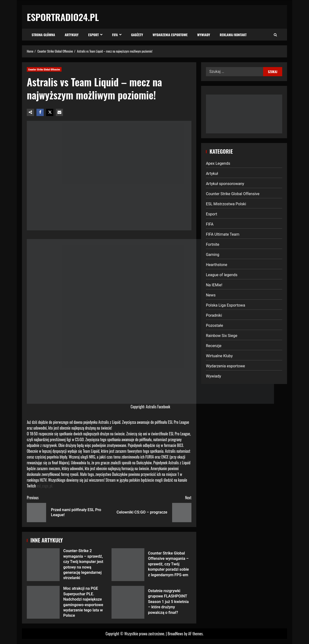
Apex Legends (218, 163)
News (211, 295)
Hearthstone (217, 265)
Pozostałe (214, 325)
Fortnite (213, 244)
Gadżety (137, 35)
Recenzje (214, 346)
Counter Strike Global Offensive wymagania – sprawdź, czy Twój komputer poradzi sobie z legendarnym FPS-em (128, 565)
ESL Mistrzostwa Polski (226, 204)
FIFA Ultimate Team (223, 234)
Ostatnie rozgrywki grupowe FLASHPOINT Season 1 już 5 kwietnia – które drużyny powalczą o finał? (128, 602)
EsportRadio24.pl (63, 17)
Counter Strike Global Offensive (44, 69)
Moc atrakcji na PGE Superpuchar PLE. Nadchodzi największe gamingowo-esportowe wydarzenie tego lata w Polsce (43, 602)
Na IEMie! (214, 285)
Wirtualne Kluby (219, 356)
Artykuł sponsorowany (225, 184)
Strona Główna (43, 35)
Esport (93, 35)
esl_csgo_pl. (45, 486)
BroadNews (175, 634)
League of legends (222, 275)
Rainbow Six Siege (222, 336)
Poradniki (214, 315)
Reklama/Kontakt (233, 35)
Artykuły (72, 35)
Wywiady (204, 35)
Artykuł (212, 174)
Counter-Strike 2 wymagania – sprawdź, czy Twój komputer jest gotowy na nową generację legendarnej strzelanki (43, 565)
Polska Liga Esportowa (225, 305)
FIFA (115, 35)
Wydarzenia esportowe (170, 35)
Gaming (213, 255)
